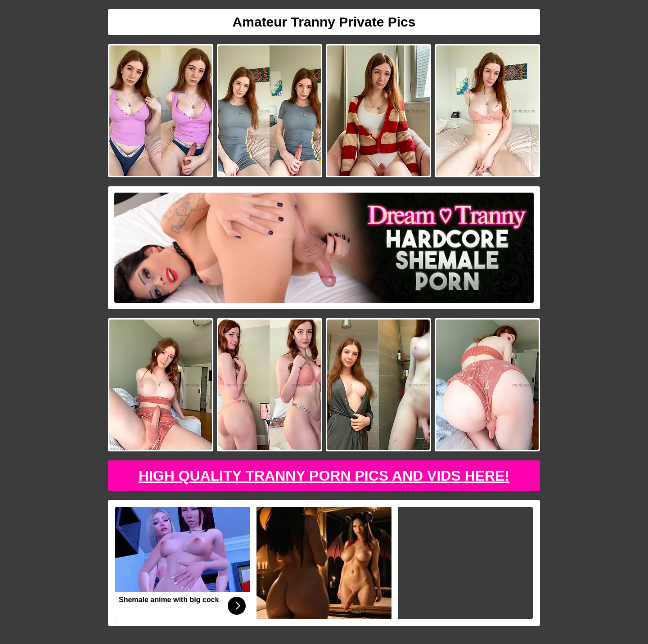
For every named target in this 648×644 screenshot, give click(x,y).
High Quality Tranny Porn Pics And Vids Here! (324, 476)
